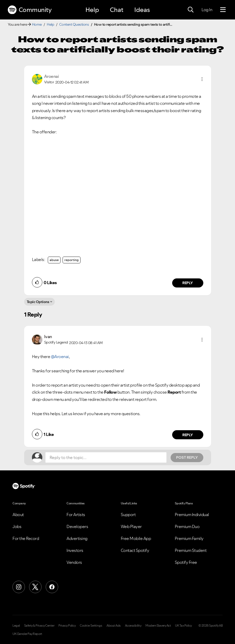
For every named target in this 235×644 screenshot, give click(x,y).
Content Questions (74, 24)
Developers (77, 526)
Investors (75, 550)
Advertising (77, 538)
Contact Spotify (135, 550)
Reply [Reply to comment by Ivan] (188, 435)
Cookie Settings (91, 626)
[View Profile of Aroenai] (52, 76)
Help (92, 10)
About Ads (114, 626)
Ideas (142, 10)
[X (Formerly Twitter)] (35, 587)
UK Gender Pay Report (27, 634)
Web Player (131, 526)
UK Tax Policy (183, 626)
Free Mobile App (136, 538)
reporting (72, 260)
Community (30, 10)
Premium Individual (192, 515)
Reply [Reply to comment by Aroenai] (188, 283)
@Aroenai (60, 357)
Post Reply (187, 457)
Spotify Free (186, 562)
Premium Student (191, 550)
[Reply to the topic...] (106, 457)
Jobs (17, 526)
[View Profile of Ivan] (48, 337)
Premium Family (189, 538)
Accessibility (133, 626)
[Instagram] (19, 587)
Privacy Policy (67, 626)
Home (37, 24)
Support (128, 515)
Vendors (74, 562)
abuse (54, 260)
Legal (16, 626)
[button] (202, 79)
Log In (207, 10)
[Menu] (223, 10)
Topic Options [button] (38, 302)
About (18, 515)
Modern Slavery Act (158, 626)
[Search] (191, 10)
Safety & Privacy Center (39, 626)
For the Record (26, 538)
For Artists (76, 515)
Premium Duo (187, 526)
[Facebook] (52, 587)
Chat (117, 10)
